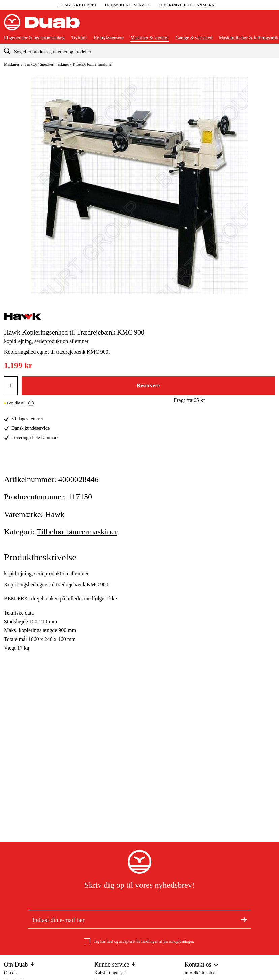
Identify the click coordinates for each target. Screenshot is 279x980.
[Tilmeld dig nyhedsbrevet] (244, 919)
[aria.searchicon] (7, 51)
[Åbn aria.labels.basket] (270, 25)
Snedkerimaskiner (55, 64)
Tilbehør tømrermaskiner (92, 64)
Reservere (148, 385)
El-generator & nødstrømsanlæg (34, 38)
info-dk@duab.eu (201, 973)
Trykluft (79, 38)
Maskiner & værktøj (150, 38)
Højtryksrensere (109, 38)
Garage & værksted (194, 38)
